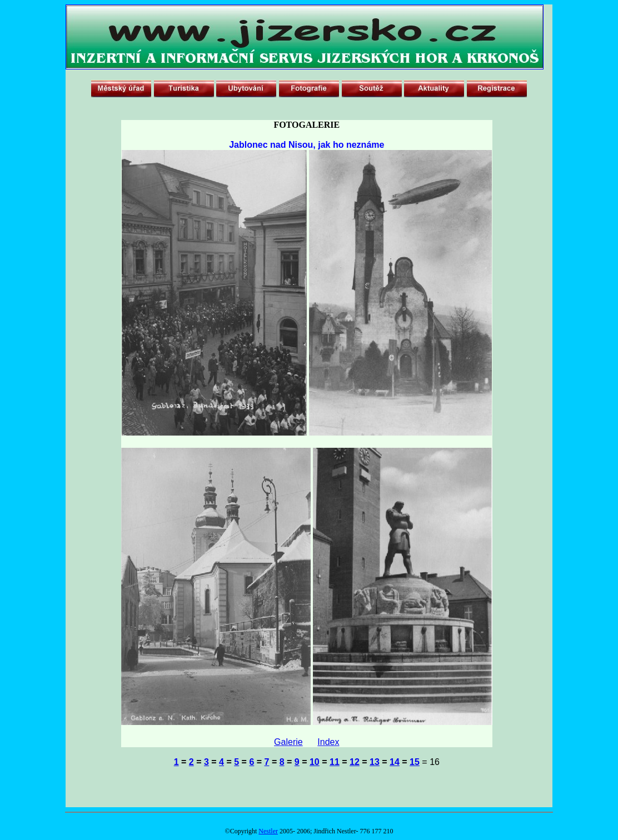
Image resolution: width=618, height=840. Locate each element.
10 (315, 762)
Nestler (268, 831)
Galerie (288, 742)
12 (355, 762)
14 (395, 762)
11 (335, 762)
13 (375, 762)
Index (328, 742)
